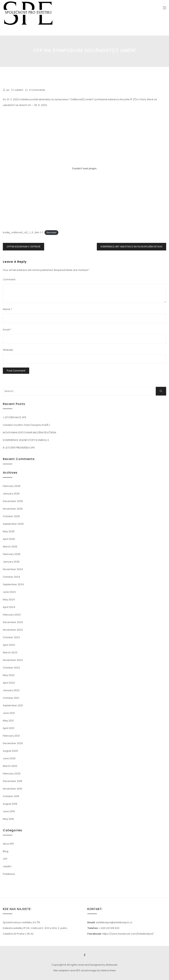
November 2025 (13, 509)
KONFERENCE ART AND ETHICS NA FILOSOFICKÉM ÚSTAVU (131, 247)
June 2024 (9, 592)
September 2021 (13, 705)
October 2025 (11, 516)
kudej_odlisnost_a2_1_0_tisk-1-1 (23, 232)
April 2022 (9, 683)
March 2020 (10, 766)
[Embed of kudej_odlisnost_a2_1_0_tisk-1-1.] (84, 168)
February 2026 (12, 486)
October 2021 (11, 698)
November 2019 (12, 789)
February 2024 (12, 615)
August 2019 (10, 804)
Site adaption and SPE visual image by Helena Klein (85, 970)
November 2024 (13, 569)
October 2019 (11, 796)
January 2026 (11, 494)
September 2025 (13, 524)
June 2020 (9, 758)
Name (7, 309)
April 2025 (9, 539)
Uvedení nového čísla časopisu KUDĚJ (26, 425)
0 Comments (37, 90)
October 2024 (11, 577)
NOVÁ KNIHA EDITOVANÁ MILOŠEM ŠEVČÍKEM (29, 432)
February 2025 (12, 554)
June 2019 (9, 811)
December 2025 (13, 501)
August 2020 (10, 751)
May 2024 (9, 600)
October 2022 (11, 668)
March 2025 (10, 547)
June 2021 (9, 713)
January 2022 (11, 690)
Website (8, 350)
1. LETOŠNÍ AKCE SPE (15, 417)
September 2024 (13, 584)
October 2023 (11, 637)
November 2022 (13, 660)
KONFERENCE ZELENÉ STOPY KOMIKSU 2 (26, 440)
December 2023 (13, 622)
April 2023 (9, 645)
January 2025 (11, 562)
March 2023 (10, 652)
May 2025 (9, 531)
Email (7, 330)
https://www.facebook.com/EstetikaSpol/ (128, 934)
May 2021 (8, 721)
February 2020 (12, 774)
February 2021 (11, 736)
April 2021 (9, 728)
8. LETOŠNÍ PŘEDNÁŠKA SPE (19, 448)
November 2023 (13, 630)
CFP (5, 859)
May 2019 (8, 819)
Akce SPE (8, 844)
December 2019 (13, 781)
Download (51, 233)
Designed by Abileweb (104, 965)
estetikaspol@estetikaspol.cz (114, 922)
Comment (9, 279)
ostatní (19, 90)
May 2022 (9, 675)
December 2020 (13, 743)
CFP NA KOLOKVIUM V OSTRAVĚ (23, 247)
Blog (6, 851)
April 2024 (9, 607)
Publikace (9, 874)
